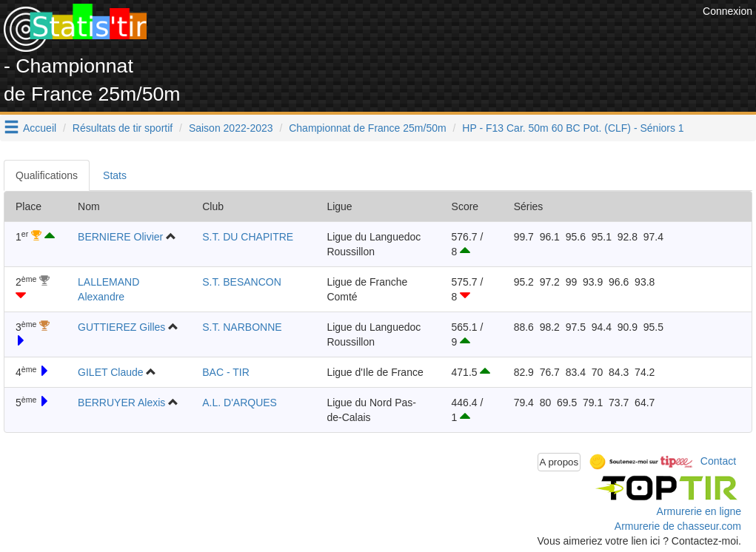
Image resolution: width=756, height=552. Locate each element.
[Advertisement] (429, 37)
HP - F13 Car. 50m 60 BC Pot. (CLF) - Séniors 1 (573, 128)
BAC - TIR (226, 372)
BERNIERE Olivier (120, 237)
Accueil (40, 128)
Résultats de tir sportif (123, 128)
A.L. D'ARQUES (240, 403)
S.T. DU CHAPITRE (248, 237)
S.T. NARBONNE (242, 327)
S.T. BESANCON (242, 282)
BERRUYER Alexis (121, 403)
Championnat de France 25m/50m (367, 128)
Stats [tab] (115, 175)
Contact (718, 461)
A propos (559, 462)
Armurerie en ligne (699, 511)
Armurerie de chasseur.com (678, 526)
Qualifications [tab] (47, 175)
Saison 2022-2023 (231, 128)
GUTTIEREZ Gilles (121, 327)
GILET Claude (110, 372)
